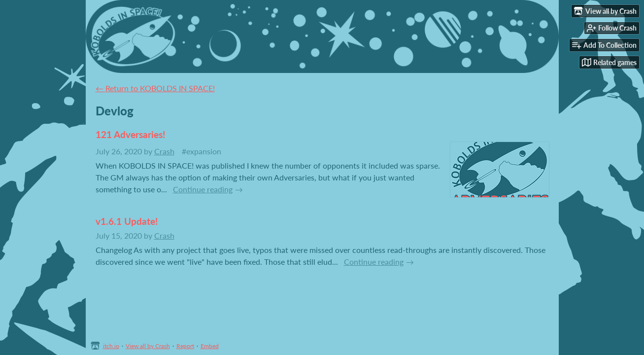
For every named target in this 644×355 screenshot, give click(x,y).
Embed (210, 346)
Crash (164, 151)
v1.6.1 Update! (127, 221)
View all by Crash (148, 346)
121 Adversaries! (130, 134)
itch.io (111, 346)
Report (185, 346)
